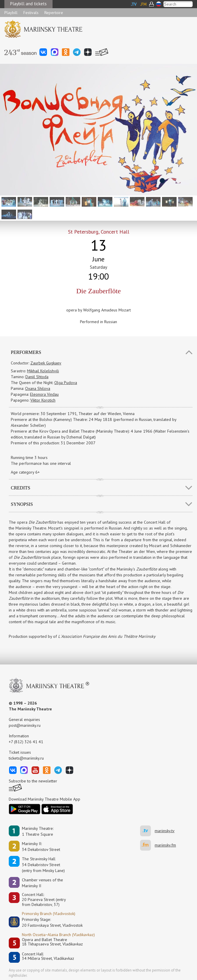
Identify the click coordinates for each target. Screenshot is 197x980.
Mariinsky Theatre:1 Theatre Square (38, 831)
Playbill (11, 13)
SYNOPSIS (22, 504)
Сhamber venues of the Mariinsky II (42, 883)
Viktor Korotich (43, 400)
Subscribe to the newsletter (33, 781)
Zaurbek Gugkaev (46, 363)
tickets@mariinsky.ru (26, 758)
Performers (26, 352)
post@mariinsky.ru (25, 725)
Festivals (31, 13)
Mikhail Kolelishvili (43, 371)
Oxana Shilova (38, 388)
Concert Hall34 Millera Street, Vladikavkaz (48, 956)
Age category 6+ (25, 472)
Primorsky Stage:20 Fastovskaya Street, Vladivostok (48, 922)
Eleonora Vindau (44, 394)
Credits (21, 488)
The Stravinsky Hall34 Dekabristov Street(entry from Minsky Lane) (43, 865)
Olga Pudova (66, 383)
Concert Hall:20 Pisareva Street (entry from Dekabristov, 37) (44, 900)
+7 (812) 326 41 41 (26, 742)
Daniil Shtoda (37, 377)
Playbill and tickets (28, 4)
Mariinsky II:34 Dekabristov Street (41, 847)
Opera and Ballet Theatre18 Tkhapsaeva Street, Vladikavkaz (52, 942)
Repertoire (54, 13)
